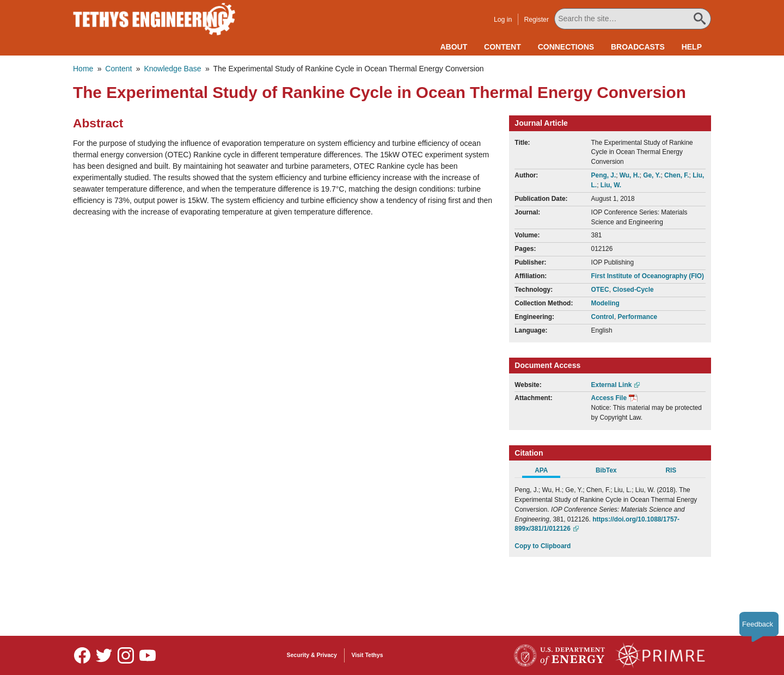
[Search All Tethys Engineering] (633, 19)
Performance (637, 317)
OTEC (600, 290)
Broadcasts (638, 47)
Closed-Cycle (633, 290)
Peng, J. (604, 175)
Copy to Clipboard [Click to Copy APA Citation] (543, 546)
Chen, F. (677, 175)
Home (83, 69)
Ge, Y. (652, 175)
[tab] (547, 472)
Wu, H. (630, 175)
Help (692, 47)
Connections (566, 47)
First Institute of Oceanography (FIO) (648, 276)
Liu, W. (611, 185)
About (454, 47)
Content (503, 47)
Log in (503, 20)
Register (536, 20)
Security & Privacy (312, 655)
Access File (609, 398)
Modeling (605, 303)
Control (603, 317)
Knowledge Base (172, 69)
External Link (612, 385)
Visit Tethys (367, 655)
